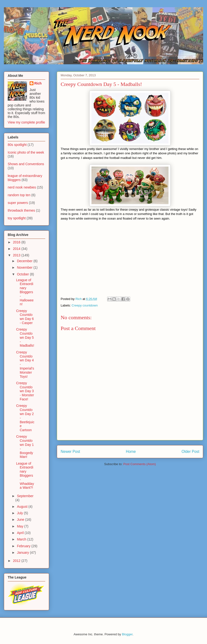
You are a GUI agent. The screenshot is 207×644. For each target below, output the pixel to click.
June (21, 520)
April (21, 533)
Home (131, 452)
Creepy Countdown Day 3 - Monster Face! (25, 391)
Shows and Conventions (26, 164)
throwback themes (21, 210)
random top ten (19, 195)
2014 (17, 249)
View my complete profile (26, 122)
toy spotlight (17, 218)
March (22, 539)
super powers (18, 203)
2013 (17, 255)
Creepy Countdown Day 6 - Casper (25, 317)
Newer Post (70, 452)
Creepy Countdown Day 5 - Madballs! (25, 337)
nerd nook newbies (22, 187)
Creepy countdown (85, 305)
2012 (17, 561)
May (20, 526)
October (23, 274)
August (23, 507)
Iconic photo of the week (26, 152)
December (25, 261)
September (25, 496)
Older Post (190, 452)
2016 (17, 242)
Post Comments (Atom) (139, 464)
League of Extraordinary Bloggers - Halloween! (25, 292)
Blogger (127, 634)
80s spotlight (17, 145)
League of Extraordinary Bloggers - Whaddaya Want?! (25, 476)
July (20, 513)
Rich (38, 83)
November (25, 267)
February (24, 546)
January (23, 553)
